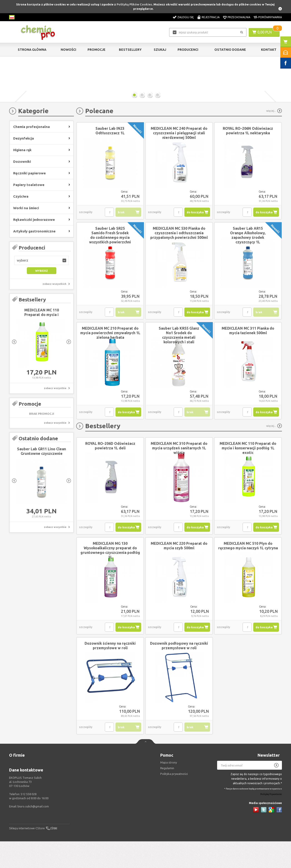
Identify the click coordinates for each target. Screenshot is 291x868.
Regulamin (167, 795)
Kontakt (269, 50)
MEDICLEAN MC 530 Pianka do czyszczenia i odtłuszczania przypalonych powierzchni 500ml (179, 260)
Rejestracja (211, 17)
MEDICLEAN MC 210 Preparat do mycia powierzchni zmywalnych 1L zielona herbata (110, 359)
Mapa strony (169, 789)
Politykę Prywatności (271, 821)
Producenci (188, 50)
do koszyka (195, 239)
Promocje (97, 50)
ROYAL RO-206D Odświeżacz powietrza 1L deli (110, 472)
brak (121, 239)
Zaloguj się (186, 17)
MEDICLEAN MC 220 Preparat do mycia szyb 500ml (179, 572)
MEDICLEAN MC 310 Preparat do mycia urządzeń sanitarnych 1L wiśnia (179, 475)
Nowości (68, 50)
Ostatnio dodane (230, 50)
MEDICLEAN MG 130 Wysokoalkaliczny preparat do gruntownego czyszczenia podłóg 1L (110, 577)
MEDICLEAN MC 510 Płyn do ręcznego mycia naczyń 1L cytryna (248, 572)
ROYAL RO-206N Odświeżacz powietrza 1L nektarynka (248, 157)
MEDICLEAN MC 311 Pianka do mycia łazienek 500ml (248, 357)
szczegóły (86, 239)
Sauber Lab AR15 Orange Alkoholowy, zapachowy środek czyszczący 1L (248, 262)
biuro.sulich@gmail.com (33, 833)
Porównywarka (270, 17)
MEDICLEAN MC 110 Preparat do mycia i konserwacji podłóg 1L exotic (248, 475)
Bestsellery (130, 50)
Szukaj (160, 50)
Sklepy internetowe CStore (27, 855)
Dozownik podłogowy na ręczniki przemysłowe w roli (179, 672)
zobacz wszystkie (55, 415)
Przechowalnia (239, 17)
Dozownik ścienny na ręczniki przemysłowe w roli (110, 672)
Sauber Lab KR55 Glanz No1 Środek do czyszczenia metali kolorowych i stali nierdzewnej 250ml (179, 364)
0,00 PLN (265, 32)
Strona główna (32, 50)
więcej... (271, 137)
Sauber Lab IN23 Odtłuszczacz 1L (110, 157)
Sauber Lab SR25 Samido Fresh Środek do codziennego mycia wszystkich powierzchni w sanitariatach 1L (110, 264)
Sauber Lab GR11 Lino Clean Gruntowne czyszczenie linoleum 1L (41, 480)
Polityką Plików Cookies (134, 4)
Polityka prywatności (174, 800)
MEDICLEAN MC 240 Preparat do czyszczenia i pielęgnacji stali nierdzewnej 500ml (179, 160)
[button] (41, 287)
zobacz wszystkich (54, 311)
